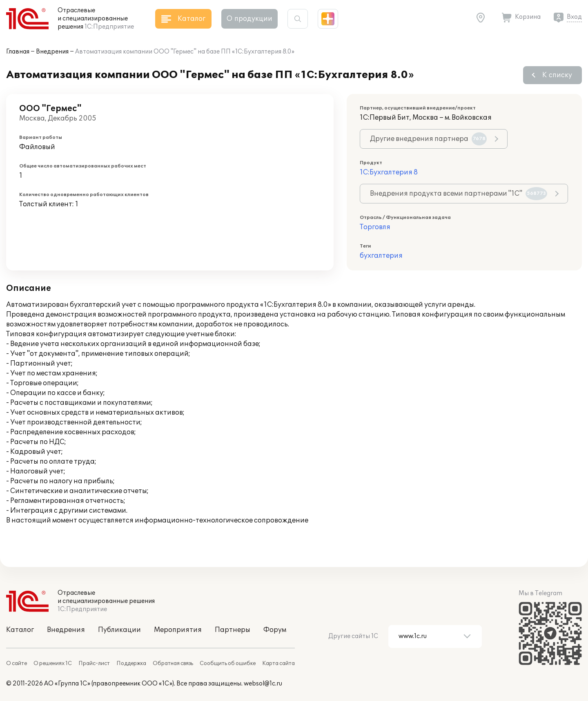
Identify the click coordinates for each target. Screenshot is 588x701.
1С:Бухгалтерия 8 (389, 172)
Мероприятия (178, 630)
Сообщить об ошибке (228, 663)
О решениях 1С (53, 663)
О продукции (249, 19)
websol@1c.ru (263, 684)
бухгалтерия (381, 256)
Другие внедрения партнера (428, 139)
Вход (574, 17)
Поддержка (131, 663)
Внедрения (52, 52)
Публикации (119, 630)
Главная (18, 52)
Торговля (375, 227)
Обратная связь (173, 663)
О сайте (17, 663)
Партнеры (233, 630)
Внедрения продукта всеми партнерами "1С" (459, 194)
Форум (275, 630)
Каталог (20, 630)
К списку (557, 75)
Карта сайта (278, 663)
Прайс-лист (94, 663)
